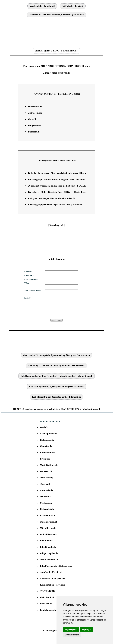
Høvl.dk (44, 431)
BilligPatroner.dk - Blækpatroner (56, 570)
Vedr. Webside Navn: (32, 291)
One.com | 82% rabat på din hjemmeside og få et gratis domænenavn (56, 359)
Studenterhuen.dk (49, 526)
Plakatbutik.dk (47, 601)
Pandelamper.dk (48, 614)
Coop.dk (32, 119)
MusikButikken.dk (49, 469)
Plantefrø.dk (46, 450)
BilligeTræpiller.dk (49, 557)
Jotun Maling (47, 482)
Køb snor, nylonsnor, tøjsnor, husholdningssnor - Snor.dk (56, 390)
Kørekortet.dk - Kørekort (52, 589)
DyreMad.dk (46, 475)
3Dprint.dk (45, 500)
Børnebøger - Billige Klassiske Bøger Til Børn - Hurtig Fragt (57, 192)
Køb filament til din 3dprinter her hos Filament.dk (56, 401)
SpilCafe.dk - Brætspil (73, 6)
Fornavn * (28, 272)
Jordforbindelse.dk (49, 563)
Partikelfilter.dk (48, 519)
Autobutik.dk (47, 494)
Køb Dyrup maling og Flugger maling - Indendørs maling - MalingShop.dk (57, 380)
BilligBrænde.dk (48, 551)
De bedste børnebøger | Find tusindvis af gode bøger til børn (57, 173)
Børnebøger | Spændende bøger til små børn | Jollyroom (55, 205)
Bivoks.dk (45, 463)
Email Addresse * (31, 279)
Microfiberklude (48, 532)
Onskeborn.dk (35, 106)
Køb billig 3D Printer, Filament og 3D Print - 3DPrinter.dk (56, 370)
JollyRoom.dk (35, 113)
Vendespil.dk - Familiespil (42, 6)
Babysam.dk (34, 132)
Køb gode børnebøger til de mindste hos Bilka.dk (52, 198)
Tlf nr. (27, 283)
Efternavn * (29, 276)
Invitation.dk (46, 545)
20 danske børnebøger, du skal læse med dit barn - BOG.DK (57, 186)
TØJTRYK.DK (47, 595)
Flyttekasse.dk (47, 444)
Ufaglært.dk (46, 507)
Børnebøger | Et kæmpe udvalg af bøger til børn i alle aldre (57, 179)
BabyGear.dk (34, 125)
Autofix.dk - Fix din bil (51, 576)
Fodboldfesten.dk (48, 538)
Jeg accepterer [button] (71, 629)
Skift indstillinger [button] (72, 635)
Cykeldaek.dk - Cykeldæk (53, 582)
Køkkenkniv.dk (48, 456)
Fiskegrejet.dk (47, 513)
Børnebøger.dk (56, 225)
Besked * (28, 298)
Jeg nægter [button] (86, 629)
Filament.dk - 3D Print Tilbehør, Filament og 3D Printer (56, 15)
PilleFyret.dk (46, 608)
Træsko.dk (45, 488)
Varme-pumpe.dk (49, 437)
